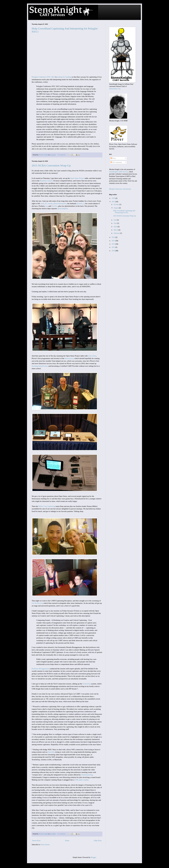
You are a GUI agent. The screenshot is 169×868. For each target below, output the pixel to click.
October (116, 204)
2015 (114, 202)
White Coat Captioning (47, 506)
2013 (114, 241)
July (115, 220)
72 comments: (62, 155)
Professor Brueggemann (40, 669)
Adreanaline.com (115, 89)
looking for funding (64, 77)
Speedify (51, 752)
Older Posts (98, 841)
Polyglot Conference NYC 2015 (43, 77)
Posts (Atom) (45, 845)
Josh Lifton (92, 356)
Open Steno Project (77, 178)
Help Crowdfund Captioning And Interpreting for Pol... (124, 212)
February (117, 233)
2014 (114, 237)
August (116, 208)
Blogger (93, 857)
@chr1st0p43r (62, 208)
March (116, 230)
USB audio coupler (82, 780)
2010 (114, 251)
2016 (114, 198)
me (46, 206)
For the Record (37, 603)
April (116, 227)
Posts (113, 158)
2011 (114, 247)
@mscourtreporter (60, 203)
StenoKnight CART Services (119, 172)
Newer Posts (36, 841)
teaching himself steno (40, 366)
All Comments (116, 162)
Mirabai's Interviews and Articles (120, 189)
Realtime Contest (46, 181)
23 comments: (62, 834)
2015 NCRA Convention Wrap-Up (51, 165)
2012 (114, 244)
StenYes (54, 206)
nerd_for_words (46, 203)
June (115, 223)
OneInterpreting (87, 775)
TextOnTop (87, 684)
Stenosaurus (69, 358)
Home (67, 841)
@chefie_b (80, 203)
